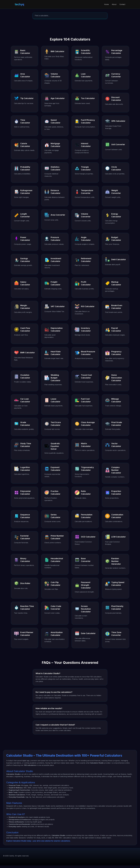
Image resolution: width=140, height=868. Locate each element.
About (114, 4)
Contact (122, 4)
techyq (19, 4)
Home (106, 4)
